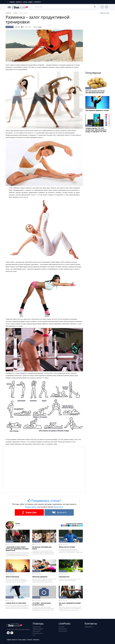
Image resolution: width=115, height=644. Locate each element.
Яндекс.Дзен (31, 507)
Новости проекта (63, 629)
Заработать (36, 640)
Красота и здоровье (91, 108)
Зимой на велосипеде (12, 577)
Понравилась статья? (44, 501)
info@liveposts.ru (89, 627)
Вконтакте (59, 507)
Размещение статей (38, 633)
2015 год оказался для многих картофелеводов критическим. (95, 92)
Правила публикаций (38, 629)
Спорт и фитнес (10, 27)
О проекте (37, 2)
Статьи (25, 2)
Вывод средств (36, 631)
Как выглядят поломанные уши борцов (42, 548)
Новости (19, 2)
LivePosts (8, 13)
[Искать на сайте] (65, 7)
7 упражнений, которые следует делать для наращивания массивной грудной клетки (17, 549)
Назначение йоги (64, 577)
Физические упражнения (40, 577)
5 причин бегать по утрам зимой (16, 603)
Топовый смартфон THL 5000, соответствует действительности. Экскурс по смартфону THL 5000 (96, 130)
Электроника (89, 125)
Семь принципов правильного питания (97, 110)
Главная (11, 2)
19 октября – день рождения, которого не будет (42, 604)
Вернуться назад (104, 13)
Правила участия (37, 627)
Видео (30, 2)
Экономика (88, 88)
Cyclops (40, 27)
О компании (62, 627)
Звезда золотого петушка (67, 547)
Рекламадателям (63, 631)
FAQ (34, 635)
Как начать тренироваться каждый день (70, 604)
